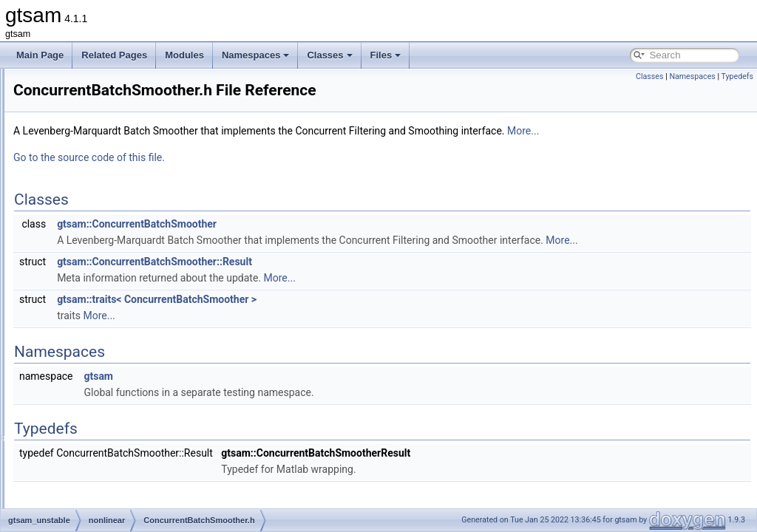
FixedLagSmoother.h (113, 426)
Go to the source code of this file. (274, 178)
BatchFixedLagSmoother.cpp (129, 214)
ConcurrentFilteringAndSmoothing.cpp (147, 312)
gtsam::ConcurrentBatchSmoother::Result (339, 299)
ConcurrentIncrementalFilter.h (131, 361)
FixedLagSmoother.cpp (118, 409)
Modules (184, 55)
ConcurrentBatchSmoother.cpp (133, 279)
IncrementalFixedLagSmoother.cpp (141, 442)
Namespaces (256, 55)
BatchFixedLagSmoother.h (125, 231)
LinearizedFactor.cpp (113, 474)
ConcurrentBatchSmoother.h (128, 296)
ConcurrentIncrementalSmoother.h (140, 393)
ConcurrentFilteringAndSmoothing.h (143, 328)
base (70, 133)
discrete (76, 149)
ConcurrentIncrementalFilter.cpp (136, 344)
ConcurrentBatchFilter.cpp (124, 247)
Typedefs (737, 76)
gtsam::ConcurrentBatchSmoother (322, 245)
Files (386, 55)
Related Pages (114, 55)
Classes (329, 55)
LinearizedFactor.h (109, 491)
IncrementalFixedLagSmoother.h (136, 458)
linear (71, 182)
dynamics (79, 166)
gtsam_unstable (80, 117)
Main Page (40, 55)
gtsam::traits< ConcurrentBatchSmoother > (342, 336)
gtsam (61, 100)
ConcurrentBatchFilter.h (119, 263)
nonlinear (79, 198)
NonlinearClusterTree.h (118, 507)
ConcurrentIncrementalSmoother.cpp (145, 377)
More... (708, 151)
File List (52, 84)
